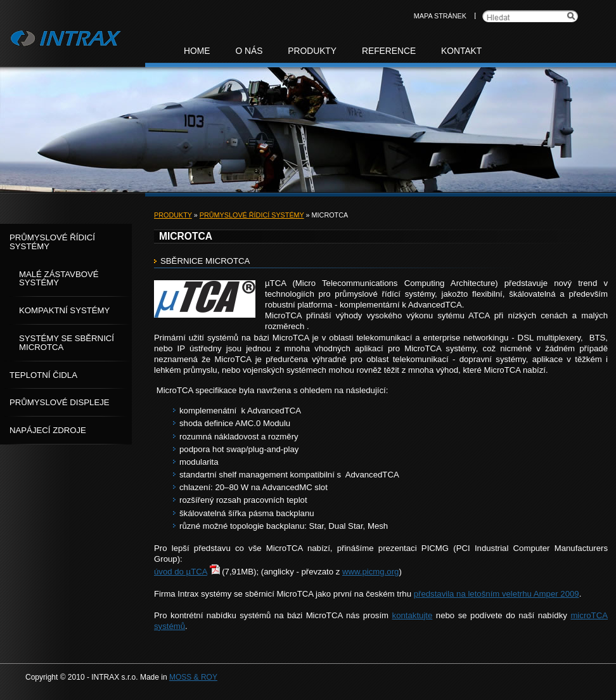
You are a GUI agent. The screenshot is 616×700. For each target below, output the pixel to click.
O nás (249, 51)
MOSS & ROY (193, 677)
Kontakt (461, 51)
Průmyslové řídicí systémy (252, 215)
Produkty (173, 215)
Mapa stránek (440, 16)
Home (197, 51)
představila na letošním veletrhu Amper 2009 (497, 594)
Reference (389, 51)
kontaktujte (413, 615)
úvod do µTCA (181, 572)
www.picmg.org (370, 572)
